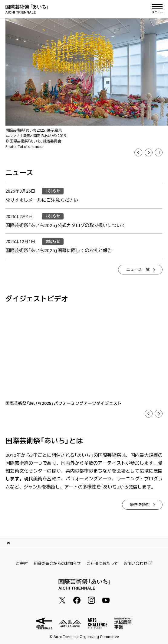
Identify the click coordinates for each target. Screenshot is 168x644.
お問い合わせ (138, 564)
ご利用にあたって (102, 563)
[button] (159, 152)
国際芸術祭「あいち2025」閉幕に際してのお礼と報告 (59, 250)
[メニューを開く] (157, 9)
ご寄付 (22, 563)
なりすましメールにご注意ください (42, 200)
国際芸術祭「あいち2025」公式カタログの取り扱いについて (66, 225)
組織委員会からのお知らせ (57, 563)
